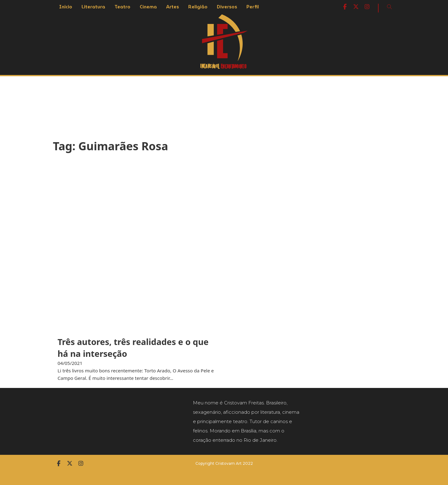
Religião (198, 7)
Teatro (122, 7)
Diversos (227, 7)
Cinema (148, 7)
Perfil (253, 7)
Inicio (66, 7)
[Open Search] (390, 7)
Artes (173, 7)
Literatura (93, 7)
